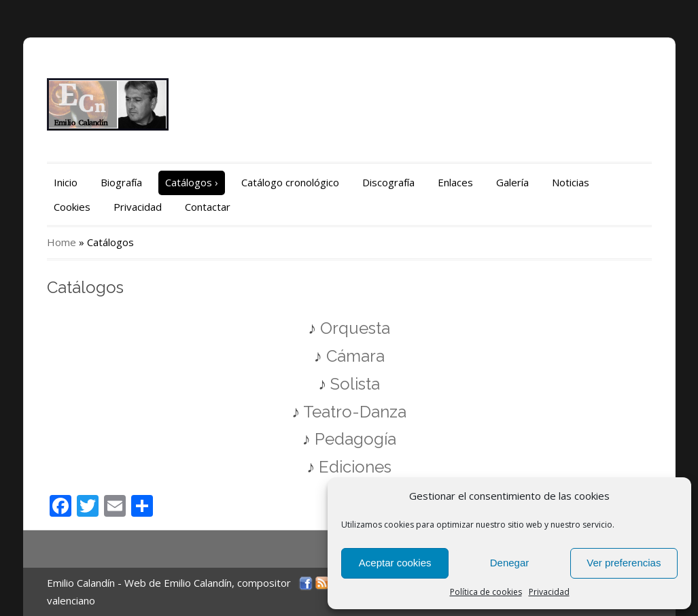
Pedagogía (355, 439)
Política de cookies (486, 592)
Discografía (388, 182)
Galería (512, 182)
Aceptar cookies (395, 563)
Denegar (510, 563)
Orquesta (355, 328)
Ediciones (355, 467)
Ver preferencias (624, 563)
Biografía (121, 182)
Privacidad (549, 592)
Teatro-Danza (355, 412)
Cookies (72, 207)
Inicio (66, 182)
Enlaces (455, 182)
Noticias (571, 182)
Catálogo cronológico (290, 182)
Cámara (353, 356)
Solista (355, 384)
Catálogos (192, 182)
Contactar (208, 207)
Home (62, 242)
